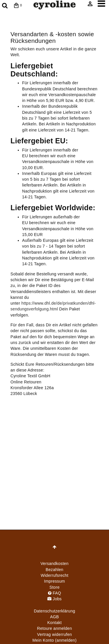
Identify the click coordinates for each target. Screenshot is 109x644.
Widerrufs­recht (54, 575)
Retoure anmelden (55, 628)
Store (54, 587)
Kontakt (55, 623)
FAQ (54, 593)
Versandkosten (54, 563)
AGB (54, 617)
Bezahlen (54, 570)
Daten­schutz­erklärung (54, 611)
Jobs (54, 599)
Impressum (55, 581)
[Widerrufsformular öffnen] (55, 634)
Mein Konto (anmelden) (55, 640)
